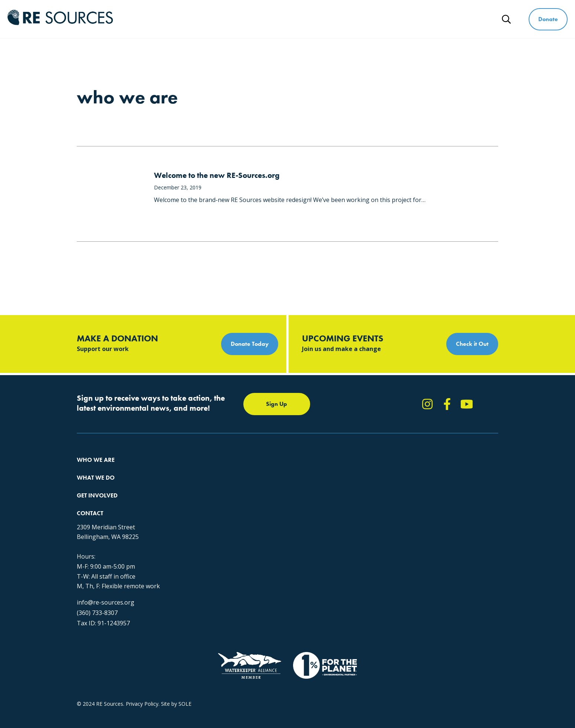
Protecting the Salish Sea (202, 469)
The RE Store (188, 523)
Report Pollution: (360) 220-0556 (315, 483)
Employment (92, 509)
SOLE (185, 662)
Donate (548, 19)
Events (284, 509)
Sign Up (277, 404)
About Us (88, 469)
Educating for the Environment (208, 496)
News (476, 19)
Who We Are (256, 19)
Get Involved (370, 19)
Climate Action (189, 483)
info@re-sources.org (413, 543)
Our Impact (90, 483)
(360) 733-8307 (405, 553)
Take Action (290, 469)
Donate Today (250, 344)
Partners (87, 523)
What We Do (313, 19)
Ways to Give (428, 19)
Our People (90, 496)
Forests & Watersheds (199, 509)
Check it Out (472, 344)
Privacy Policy (142, 662)
